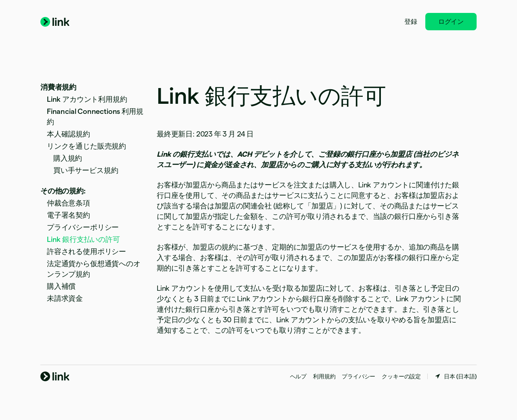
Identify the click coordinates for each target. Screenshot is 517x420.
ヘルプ (298, 376)
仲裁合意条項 (68, 203)
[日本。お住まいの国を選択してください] (455, 376)
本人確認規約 (68, 134)
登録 (411, 22)
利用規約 (324, 376)
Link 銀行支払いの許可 (83, 239)
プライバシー (358, 376)
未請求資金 (65, 298)
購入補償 (61, 286)
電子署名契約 (68, 215)
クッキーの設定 (401, 376)
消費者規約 (58, 87)
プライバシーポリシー (83, 227)
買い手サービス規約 (86, 170)
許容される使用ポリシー (86, 251)
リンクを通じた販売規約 (86, 146)
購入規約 (68, 158)
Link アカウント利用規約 (87, 99)
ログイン (451, 22)
